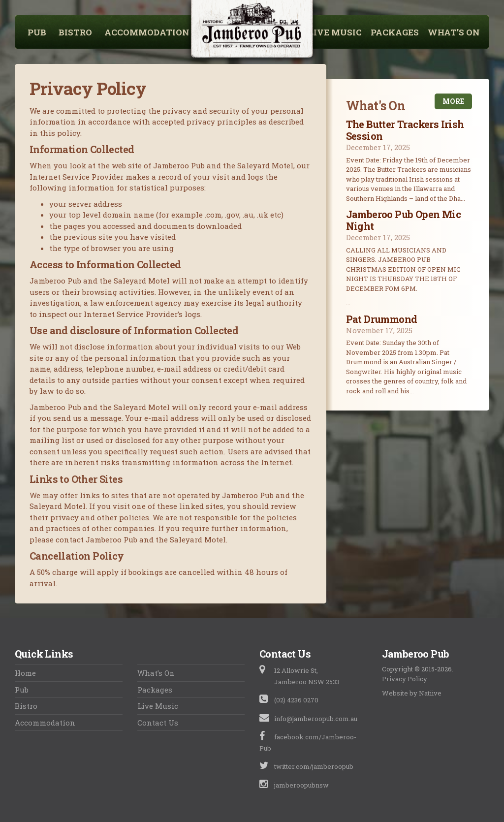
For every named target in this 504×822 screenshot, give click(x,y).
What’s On (454, 32)
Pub (37, 32)
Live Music (335, 32)
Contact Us (158, 723)
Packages (395, 32)
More (453, 101)
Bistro (75, 32)
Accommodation (147, 32)
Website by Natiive (412, 693)
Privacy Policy (405, 679)
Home (25, 673)
